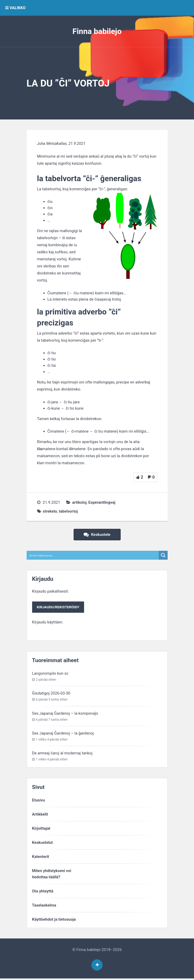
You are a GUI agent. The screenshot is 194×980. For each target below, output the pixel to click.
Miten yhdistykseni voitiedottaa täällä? (52, 874)
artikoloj (79, 502)
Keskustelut (43, 843)
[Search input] (93, 555)
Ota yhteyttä (43, 891)
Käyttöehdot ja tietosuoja (54, 920)
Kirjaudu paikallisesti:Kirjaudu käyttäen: (59, 607)
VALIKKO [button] (15, 8)
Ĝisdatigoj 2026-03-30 (51, 694)
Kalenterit (41, 857)
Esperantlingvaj (102, 502)
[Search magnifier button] (163, 555)
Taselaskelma (44, 906)
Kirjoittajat (41, 829)
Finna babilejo (97, 31)
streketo (50, 511)
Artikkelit (40, 815)
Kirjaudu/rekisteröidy (58, 607)
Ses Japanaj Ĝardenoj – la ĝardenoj (63, 733)
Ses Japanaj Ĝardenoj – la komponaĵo (65, 714)
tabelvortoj (68, 511)
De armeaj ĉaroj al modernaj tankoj (62, 753)
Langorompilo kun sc (50, 674)
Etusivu (39, 800)
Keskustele (97, 535)
